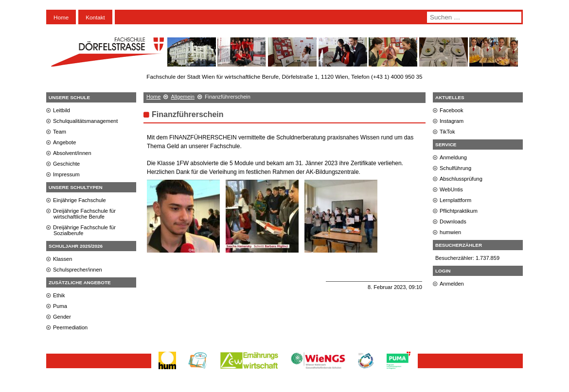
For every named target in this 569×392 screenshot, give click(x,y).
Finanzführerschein (188, 114)
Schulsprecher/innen (78, 270)
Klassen (62, 259)
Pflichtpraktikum (459, 211)
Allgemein (183, 97)
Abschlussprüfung (461, 179)
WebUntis (451, 189)
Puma (60, 306)
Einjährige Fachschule (80, 200)
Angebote (64, 142)
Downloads (453, 222)
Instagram (452, 121)
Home (61, 17)
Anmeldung (453, 157)
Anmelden (452, 284)
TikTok (447, 132)
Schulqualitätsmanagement (85, 121)
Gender (62, 317)
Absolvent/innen (72, 153)
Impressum (66, 174)
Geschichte (66, 164)
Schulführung (455, 168)
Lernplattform (455, 200)
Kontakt (95, 17)
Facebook (452, 110)
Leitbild (62, 110)
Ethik (59, 295)
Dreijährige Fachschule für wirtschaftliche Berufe (84, 214)
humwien (450, 232)
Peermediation (70, 327)
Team (60, 132)
